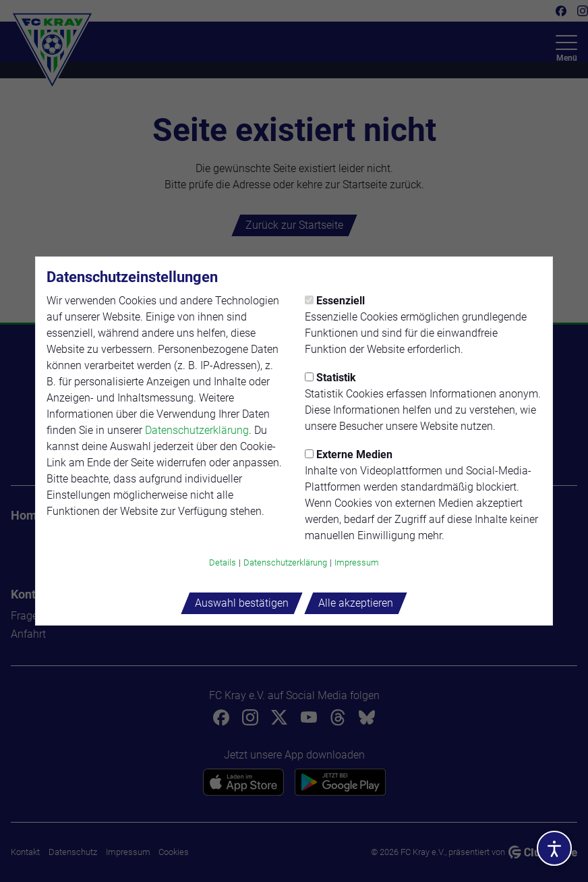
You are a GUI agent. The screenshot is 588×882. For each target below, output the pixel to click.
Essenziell (335, 301)
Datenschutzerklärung (197, 430)
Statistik (330, 378)
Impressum (357, 562)
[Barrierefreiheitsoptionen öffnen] (554, 848)
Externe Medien (349, 454)
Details (223, 562)
